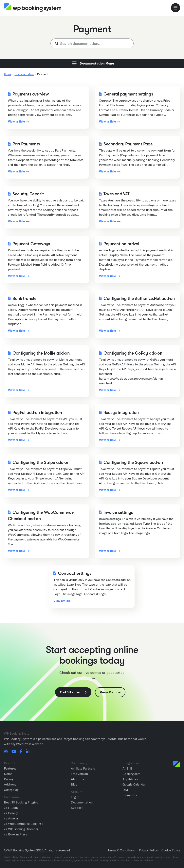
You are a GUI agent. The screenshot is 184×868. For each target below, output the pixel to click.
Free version (79, 774)
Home (8, 74)
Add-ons (10, 784)
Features (10, 768)
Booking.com (131, 774)
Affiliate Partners (83, 768)
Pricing (9, 779)
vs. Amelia (11, 818)
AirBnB (127, 768)
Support (77, 808)
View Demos (110, 692)
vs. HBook (11, 808)
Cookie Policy (171, 850)
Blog (74, 784)
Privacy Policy (148, 850)
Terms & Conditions (121, 850)
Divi (125, 790)
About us (77, 779)
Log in (75, 797)
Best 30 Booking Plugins (21, 802)
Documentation (24, 74)
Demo (8, 774)
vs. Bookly (11, 813)
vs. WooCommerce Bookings (24, 824)
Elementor (130, 795)
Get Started (73, 692)
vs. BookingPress (16, 834)
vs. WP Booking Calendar (21, 829)
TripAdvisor (131, 779)
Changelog (11, 790)
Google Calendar (134, 784)
